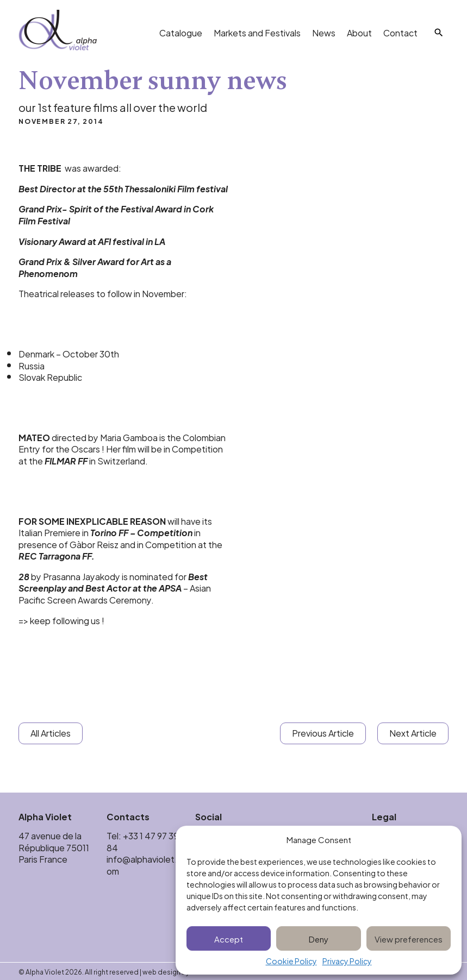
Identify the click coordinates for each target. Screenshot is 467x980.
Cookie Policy (291, 961)
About (359, 32)
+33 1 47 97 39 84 (142, 841)
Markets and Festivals (257, 32)
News (324, 32)
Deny (319, 938)
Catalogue (181, 32)
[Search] (439, 33)
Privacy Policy (347, 961)
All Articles (51, 733)
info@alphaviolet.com (144, 865)
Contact (400, 32)
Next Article (413, 733)
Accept (229, 938)
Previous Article (323, 733)
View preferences (409, 938)
